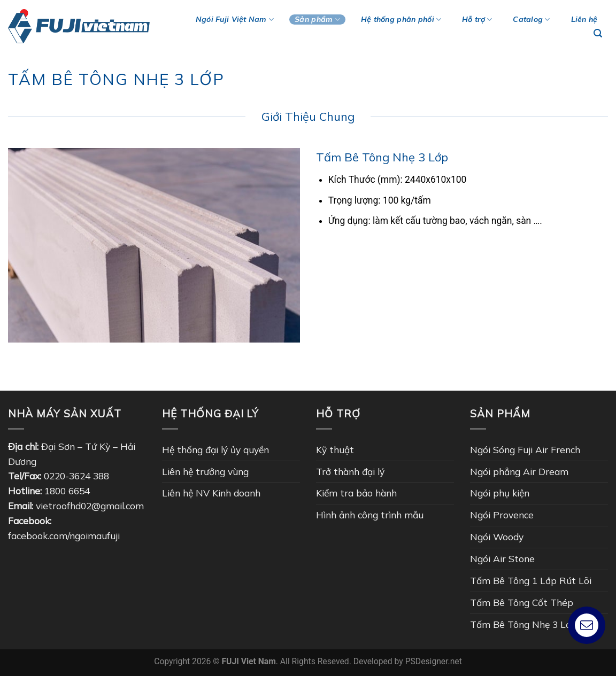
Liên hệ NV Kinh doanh (211, 493)
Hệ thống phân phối (401, 20)
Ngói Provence (502, 515)
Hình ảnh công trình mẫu (370, 515)
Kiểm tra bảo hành (356, 493)
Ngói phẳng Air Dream (519, 471)
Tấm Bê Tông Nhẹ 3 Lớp (523, 624)
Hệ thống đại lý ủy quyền (215, 449)
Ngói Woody (497, 537)
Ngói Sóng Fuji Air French (525, 449)
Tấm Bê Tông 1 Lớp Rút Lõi (531, 580)
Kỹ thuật (335, 449)
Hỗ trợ (477, 20)
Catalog (531, 20)
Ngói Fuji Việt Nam (235, 20)
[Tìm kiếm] (598, 33)
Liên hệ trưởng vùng (205, 471)
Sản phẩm (317, 20)
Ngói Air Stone (502, 558)
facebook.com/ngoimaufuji (64, 535)
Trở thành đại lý (350, 471)
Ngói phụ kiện (500, 493)
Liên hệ (584, 19)
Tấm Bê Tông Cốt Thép (522, 602)
